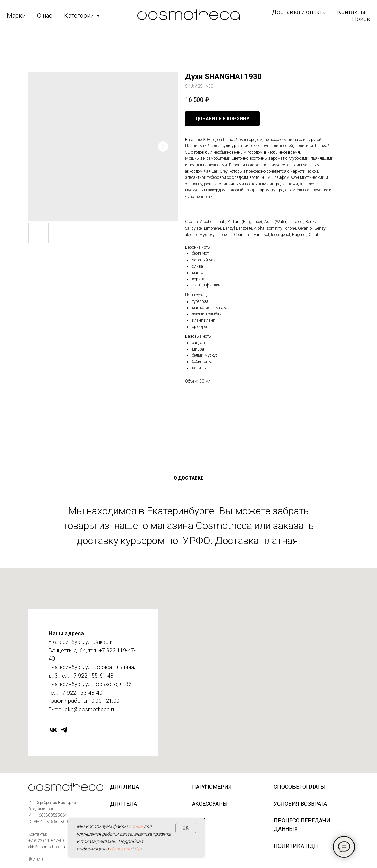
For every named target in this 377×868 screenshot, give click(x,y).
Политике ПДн (126, 849)
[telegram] (64, 730)
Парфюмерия (212, 787)
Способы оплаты (300, 787)
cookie (136, 826)
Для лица (125, 787)
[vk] (53, 730)
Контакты (351, 12)
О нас (45, 15)
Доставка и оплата (299, 12)
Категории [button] (80, 15)
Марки (16, 15)
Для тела (124, 804)
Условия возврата (300, 804)
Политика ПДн (296, 846)
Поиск (361, 19)
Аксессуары (210, 804)
